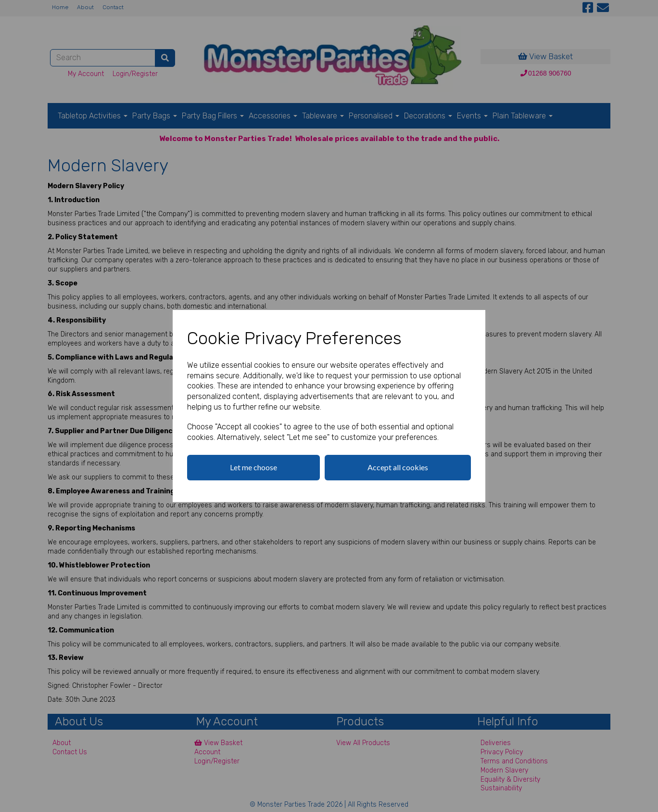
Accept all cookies (398, 467)
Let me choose (253, 467)
